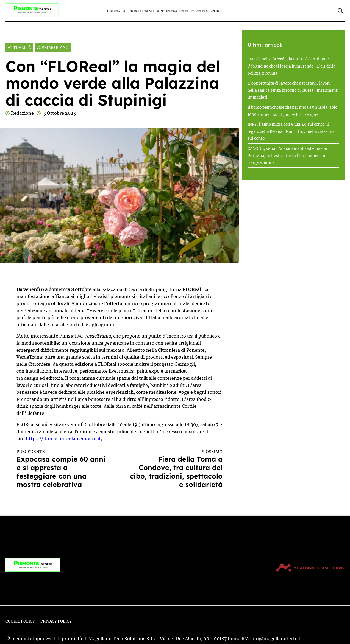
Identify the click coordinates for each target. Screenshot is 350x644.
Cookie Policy (20, 621)
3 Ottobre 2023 (60, 113)
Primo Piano (141, 11)
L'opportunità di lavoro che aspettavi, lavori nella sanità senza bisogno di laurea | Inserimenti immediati (293, 90)
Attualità (19, 47)
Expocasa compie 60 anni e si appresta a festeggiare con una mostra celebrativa (63, 469)
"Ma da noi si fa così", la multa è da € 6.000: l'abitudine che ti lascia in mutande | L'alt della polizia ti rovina (291, 66)
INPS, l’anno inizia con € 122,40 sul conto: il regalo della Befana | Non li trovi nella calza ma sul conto (291, 131)
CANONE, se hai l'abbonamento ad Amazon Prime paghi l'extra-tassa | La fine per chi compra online (287, 156)
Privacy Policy (56, 621)
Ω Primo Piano (53, 47)
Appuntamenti (172, 11)
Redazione (22, 113)
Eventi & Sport (206, 11)
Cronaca (116, 11)
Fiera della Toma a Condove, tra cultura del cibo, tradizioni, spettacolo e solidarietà (176, 469)
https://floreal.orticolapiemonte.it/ (64, 439)
